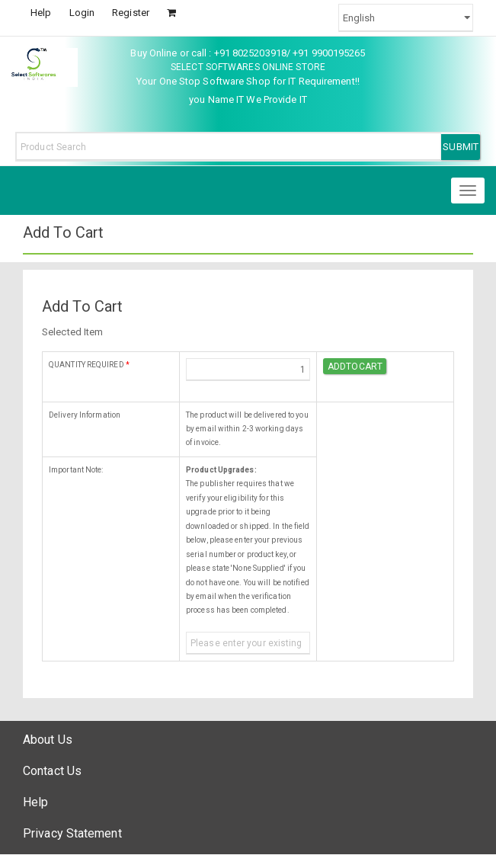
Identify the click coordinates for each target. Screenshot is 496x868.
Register (131, 13)
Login (82, 13)
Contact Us (52, 771)
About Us (48, 740)
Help (41, 13)
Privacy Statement (72, 833)
